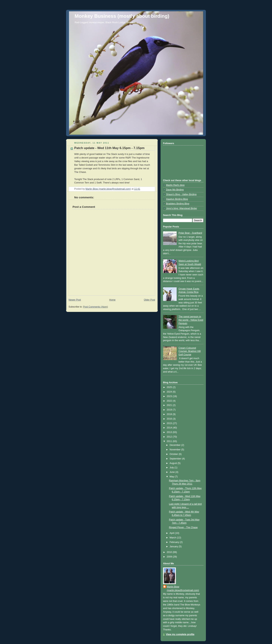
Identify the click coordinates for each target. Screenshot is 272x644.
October (174, 454)
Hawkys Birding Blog (177, 199)
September (176, 459)
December (175, 445)
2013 (170, 432)
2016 (170, 419)
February (175, 542)
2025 (170, 387)
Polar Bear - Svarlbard (190, 233)
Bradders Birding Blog (178, 204)
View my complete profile (180, 634)
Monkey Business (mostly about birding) (122, 16)
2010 (170, 552)
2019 (170, 410)
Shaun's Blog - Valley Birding (181, 194)
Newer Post (75, 300)
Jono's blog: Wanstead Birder (182, 208)
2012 (170, 437)
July (172, 468)
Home (112, 300)
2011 (170, 441)
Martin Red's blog (175, 185)
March (173, 538)
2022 (170, 401)
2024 (170, 392)
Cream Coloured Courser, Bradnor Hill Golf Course (190, 351)
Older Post (149, 300)
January (174, 547)
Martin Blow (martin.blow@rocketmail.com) (183, 589)
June (173, 472)
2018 (170, 414)
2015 (170, 423)
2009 (170, 557)
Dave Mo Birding (175, 190)
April (172, 533)
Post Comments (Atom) (95, 307)
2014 (170, 428)
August (174, 463)
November (175, 450)
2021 (170, 405)
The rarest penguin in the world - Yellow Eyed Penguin (191, 320)
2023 (170, 396)
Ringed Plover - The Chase (183, 527)
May (172, 477)
